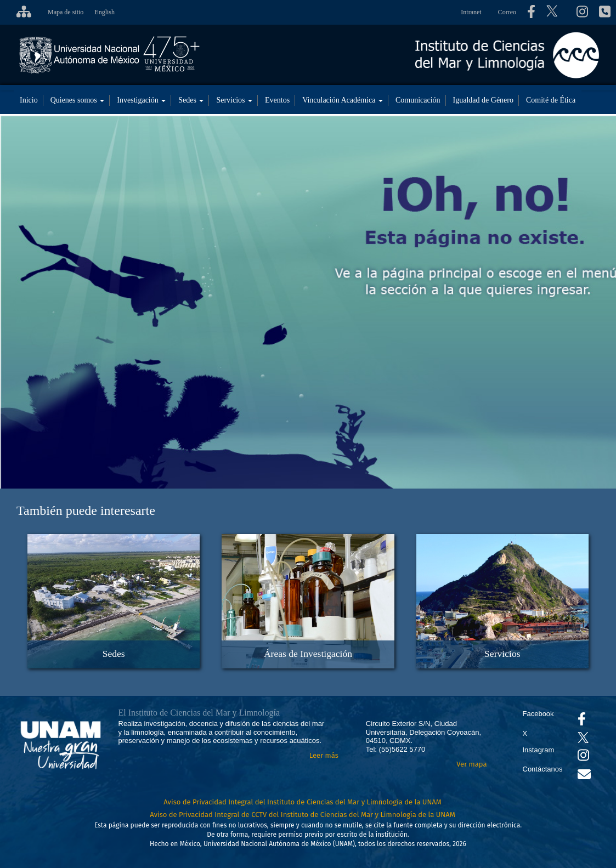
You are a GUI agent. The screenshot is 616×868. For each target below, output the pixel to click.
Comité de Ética (551, 100)
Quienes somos (78, 100)
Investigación (141, 100)
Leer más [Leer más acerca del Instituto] (324, 755)
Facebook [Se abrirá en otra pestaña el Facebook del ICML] (538, 714)
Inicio (29, 100)
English (104, 12)
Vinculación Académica (343, 100)
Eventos (277, 100)
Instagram (539, 750)
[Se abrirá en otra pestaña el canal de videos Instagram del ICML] (583, 758)
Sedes (191, 100)
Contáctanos (543, 769)
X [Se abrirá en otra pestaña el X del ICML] (525, 733)
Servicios (234, 100)
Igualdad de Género (483, 100)
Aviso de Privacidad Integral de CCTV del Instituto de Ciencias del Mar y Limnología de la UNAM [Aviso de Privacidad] (303, 815)
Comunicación (418, 100)
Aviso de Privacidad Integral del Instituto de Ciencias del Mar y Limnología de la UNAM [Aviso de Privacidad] (303, 802)
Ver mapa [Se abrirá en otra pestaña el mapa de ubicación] (471, 764)
